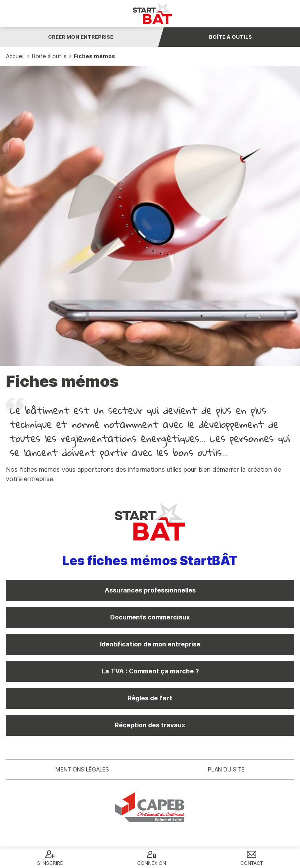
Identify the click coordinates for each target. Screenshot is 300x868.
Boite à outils (49, 56)
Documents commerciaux (150, 617)
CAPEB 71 (150, 807)
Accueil (15, 56)
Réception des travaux (150, 725)
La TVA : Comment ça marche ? (150, 671)
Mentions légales (82, 770)
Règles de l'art (150, 698)
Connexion (152, 863)
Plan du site (226, 770)
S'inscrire (50, 863)
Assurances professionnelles (150, 590)
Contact (252, 863)
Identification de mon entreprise (150, 644)
